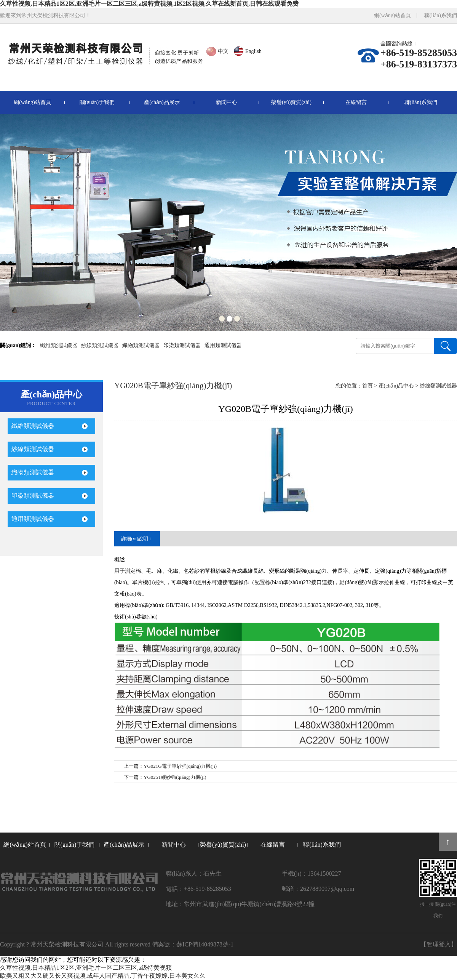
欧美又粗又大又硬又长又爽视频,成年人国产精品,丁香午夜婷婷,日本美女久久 (103, 976)
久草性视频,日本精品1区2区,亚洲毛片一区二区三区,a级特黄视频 (86, 968)
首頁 (368, 386)
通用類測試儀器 (223, 345)
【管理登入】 (439, 944)
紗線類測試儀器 (100, 345)
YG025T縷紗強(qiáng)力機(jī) (175, 777)
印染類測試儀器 (182, 345)
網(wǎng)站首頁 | (398, 15)
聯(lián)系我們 (441, 15)
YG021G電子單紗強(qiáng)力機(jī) (180, 766)
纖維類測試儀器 (59, 345)
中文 (223, 51)
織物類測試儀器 (141, 345)
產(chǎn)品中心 (396, 386)
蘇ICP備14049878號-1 (205, 944)
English (253, 51)
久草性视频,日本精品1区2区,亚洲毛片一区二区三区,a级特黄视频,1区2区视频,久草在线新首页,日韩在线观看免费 (149, 4)
